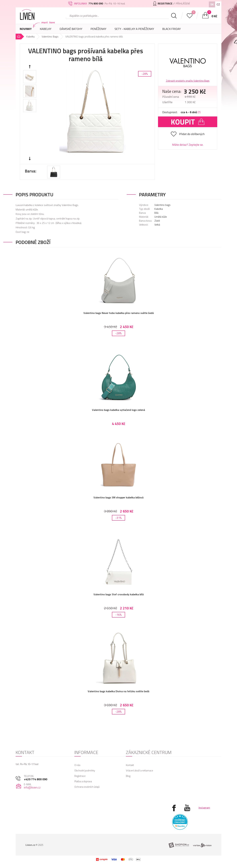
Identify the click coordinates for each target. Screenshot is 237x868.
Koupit (188, 122)
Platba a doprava (83, 781)
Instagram (204, 808)
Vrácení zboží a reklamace (139, 771)
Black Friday (171, 29)
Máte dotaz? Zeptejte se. (188, 145)
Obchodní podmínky (85, 771)
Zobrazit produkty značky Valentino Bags (188, 81)
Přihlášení (183, 3)
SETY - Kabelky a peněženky (134, 29)
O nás (77, 765)
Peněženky (98, 30)
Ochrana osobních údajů (87, 787)
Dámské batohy (71, 29)
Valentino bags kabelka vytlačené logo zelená (118, 410)
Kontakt (130, 765)
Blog (128, 776)
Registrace (80, 776)
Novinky (26, 29)
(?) (199, 112)
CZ (218, 4)
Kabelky (46, 30)
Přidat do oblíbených (192, 134)
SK (212, 4)
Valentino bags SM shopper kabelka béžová (118, 497)
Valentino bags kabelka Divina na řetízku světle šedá (118, 691)
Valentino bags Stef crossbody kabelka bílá (119, 594)
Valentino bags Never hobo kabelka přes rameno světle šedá (119, 313)
